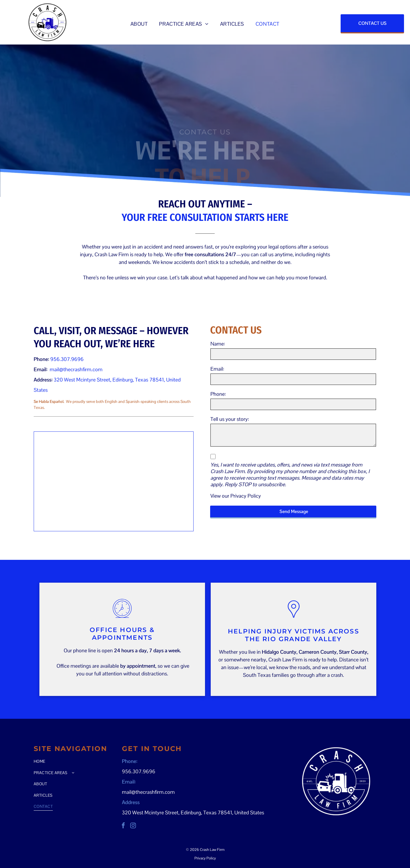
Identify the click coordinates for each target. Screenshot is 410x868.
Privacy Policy (246, 496)
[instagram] (133, 826)
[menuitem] (139, 24)
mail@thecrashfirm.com (76, 369)
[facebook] (123, 826)
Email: (217, 369)
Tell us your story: (230, 419)
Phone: (218, 394)
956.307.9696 (67, 359)
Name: (218, 344)
